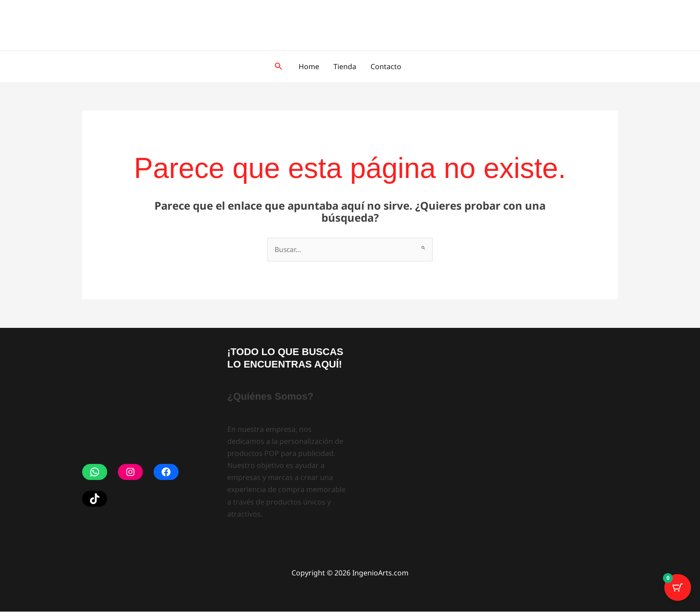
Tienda (345, 66)
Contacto (386, 66)
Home (309, 66)
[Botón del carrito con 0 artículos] (678, 590)
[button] (279, 66)
